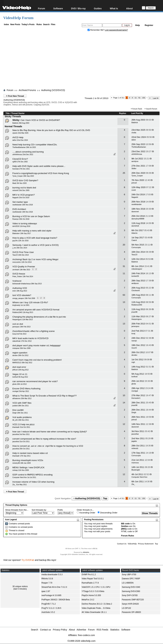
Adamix (134, 233)
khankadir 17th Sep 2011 (21, 456)
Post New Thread (15, 96)
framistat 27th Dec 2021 (21, 169)
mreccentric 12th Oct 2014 (22, 262)
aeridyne (135, 161)
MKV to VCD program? (24, 195)
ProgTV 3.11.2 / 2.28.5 (51, 608)
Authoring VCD (20, 288)
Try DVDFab (28, 560)
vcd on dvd (18, 324)
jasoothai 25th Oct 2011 (21, 449)
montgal (135, 391)
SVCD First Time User (23, 252)
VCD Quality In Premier (24, 267)
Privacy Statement (146, 544)
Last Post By (138, 113)
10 (124, 395)
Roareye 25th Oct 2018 (21, 219)
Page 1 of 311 (119, 98)
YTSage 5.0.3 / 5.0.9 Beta (93, 591)
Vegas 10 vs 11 (20, 374)
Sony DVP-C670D (130, 595)
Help (138, 25)
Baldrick (135, 122)
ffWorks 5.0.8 (47, 579)
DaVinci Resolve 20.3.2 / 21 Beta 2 (97, 604)
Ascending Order (86, 513)
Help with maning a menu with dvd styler (32, 231)
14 (124, 403)
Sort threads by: (39, 510)
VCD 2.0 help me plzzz (24, 424)
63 (124, 295)
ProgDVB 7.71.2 (49, 604)
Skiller (134, 168)
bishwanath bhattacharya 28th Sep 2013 (27, 284)
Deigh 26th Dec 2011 (20, 413)
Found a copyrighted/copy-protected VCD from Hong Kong (41, 173)
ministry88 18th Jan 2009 (22, 463)
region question (20, 353)
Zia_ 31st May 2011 (20, 485)
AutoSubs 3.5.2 (48, 612)
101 (144, 98)
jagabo (134, 441)
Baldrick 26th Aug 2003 (21, 123)
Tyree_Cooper (137, 176)
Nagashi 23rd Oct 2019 (21, 198)
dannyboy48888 (138, 219)
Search (46, 24)
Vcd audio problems (22, 417)
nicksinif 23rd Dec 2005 (21, 190)
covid (134, 190)
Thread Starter (18, 113)
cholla (134, 133)
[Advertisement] (83, 61)
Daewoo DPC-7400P (131, 579)
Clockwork (136, 290)
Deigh (134, 412)
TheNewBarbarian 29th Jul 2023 (24, 147)
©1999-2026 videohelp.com (81, 641)
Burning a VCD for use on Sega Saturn (31, 216)
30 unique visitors (20, 586)
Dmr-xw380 (18, 410)
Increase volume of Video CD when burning (33, 482)
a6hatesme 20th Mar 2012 (22, 398)
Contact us (45, 630)
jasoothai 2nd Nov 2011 (21, 434)
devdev (134, 355)
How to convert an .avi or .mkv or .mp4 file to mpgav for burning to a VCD (48, 446)
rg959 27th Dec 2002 (20, 162)
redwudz (135, 448)
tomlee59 (135, 276)
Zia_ (133, 484)
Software (58, 8)
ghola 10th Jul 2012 (20, 384)
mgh (133, 362)
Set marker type (20, 202)
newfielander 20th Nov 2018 (23, 205)
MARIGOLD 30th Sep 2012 (22, 363)
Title (8, 113)
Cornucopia (136, 247)
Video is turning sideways (25, 224)
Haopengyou (137, 319)
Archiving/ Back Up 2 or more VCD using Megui (35, 259)
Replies (123, 113)
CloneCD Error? (20, 159)
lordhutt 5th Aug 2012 (20, 377)
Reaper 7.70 (47, 583)
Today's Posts (28, 24)
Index (6, 24)
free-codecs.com (86, 635)
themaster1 (136, 398)
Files (53, 24)
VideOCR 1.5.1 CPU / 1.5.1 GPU (96, 587)
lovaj (133, 333)
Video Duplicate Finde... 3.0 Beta (96, 608)
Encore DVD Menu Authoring (26, 389)
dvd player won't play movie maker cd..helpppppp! (37, 345)
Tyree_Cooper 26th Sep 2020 (23, 176)
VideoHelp (132, 544)
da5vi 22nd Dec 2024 (20, 140)
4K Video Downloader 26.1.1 (94, 612)
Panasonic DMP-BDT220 (133, 600)
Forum (41, 8)
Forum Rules (127, 536)
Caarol (134, 240)
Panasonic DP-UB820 (131, 612)
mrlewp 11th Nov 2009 (21, 470)
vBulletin (86, 552)
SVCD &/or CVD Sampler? (25, 180)
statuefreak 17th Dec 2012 (22, 341)
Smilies (125, 526)
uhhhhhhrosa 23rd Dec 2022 (23, 155)
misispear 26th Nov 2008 (21, 348)
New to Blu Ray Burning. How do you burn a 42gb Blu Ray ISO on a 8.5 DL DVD (51, 130)
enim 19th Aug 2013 (20, 291)
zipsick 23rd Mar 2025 (20, 133)
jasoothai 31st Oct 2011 (21, 442)
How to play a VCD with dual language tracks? (35, 238)
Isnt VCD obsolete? (22, 295)
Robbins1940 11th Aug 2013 (23, 312)
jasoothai (135, 434)
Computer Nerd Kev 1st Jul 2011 (24, 477)
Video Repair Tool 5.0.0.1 (93, 579)
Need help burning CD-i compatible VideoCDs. (35, 145)
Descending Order (107, 513)
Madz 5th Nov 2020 (20, 183)
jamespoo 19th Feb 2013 (21, 327)
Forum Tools (137, 109)
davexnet (135, 212)
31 (124, 266)
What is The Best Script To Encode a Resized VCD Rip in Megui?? (45, 396)
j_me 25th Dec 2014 (20, 248)
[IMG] (124, 529)
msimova (135, 463)
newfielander (137, 204)
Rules (39, 24)
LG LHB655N (128, 583)
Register (149, 25)
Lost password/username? (116, 30)
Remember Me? (96, 30)
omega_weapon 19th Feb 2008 (24, 298)
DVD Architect (19, 209)
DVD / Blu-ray (78, 8)
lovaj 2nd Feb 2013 (19, 334)
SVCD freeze (19, 274)
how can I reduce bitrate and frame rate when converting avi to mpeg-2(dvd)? (50, 432)
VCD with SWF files (22, 403)
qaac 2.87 (46, 591)
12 (124, 424)
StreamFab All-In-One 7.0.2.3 (54, 587)
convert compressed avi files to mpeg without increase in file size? (44, 439)
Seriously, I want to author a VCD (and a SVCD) (36, 245)
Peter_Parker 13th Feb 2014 (23, 277)
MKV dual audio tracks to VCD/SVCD (30, 338)
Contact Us (122, 544)
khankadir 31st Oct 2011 (21, 427)
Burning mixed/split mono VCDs (28, 460)
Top (105, 498)
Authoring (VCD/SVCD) (53, 90)
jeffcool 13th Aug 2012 (20, 370)
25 (124, 173)
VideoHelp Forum (18, 18)
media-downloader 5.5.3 (52, 575)
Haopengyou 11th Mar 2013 (23, 320)
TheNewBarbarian (139, 147)
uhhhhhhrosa (137, 154)
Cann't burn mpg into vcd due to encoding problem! (37, 360)
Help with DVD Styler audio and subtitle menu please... (39, 166)
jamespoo (135, 326)
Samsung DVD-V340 (131, 587)
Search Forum (152, 109)
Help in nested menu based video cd (30, 453)
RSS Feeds (102, 630)
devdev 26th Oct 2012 (20, 355)
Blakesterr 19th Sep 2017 (22, 233)
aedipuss (135, 283)
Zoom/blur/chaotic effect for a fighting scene (33, 331)
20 (124, 245)
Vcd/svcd (17, 281)
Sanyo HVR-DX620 (130, 604)
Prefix (60, 510)
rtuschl (134, 348)
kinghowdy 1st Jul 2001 (21, 305)
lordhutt (134, 377)
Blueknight (136, 470)
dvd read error (19, 367)
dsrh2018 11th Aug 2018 (21, 226)
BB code (125, 524)
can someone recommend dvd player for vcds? (35, 381)
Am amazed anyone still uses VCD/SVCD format (36, 310)
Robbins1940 (137, 305)
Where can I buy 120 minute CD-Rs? (30, 302)
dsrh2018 (135, 226)
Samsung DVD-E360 (131, 591)
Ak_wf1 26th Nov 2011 (21, 420)
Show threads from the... (17, 510)
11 (136, 98)
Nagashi (135, 197)
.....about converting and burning (28, 152)
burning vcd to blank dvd (24, 188)
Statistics (115, 630)
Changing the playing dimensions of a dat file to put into (39, 317)
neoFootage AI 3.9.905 (51, 595)
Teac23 (134, 255)
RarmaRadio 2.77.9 (90, 583)
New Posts (15, 24)
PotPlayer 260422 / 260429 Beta (56, 600)
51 (139, 98)
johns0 (134, 183)
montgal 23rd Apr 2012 (21, 391)
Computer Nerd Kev (139, 477)
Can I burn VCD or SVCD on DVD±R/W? (40, 120)
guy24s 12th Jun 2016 (20, 241)
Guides (98, 8)
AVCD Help (18, 137)
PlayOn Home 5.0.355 (91, 595)
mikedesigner (137, 269)
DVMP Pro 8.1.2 (89, 575)
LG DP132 (126, 608)
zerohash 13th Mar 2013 (21, 270)
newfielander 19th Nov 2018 (23, 212)
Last (156, 98)
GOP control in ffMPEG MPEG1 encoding (32, 475)
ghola (134, 384)
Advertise (81, 630)
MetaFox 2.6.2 (88, 600)
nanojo (134, 341)
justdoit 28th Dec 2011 (21, 406)
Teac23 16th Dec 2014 (21, 255)
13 (124, 302)
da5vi (134, 140)
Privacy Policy (60, 630)
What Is (114, 8)
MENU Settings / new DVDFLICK (28, 467)
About (129, 8)
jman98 (134, 312)
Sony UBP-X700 (129, 575)
